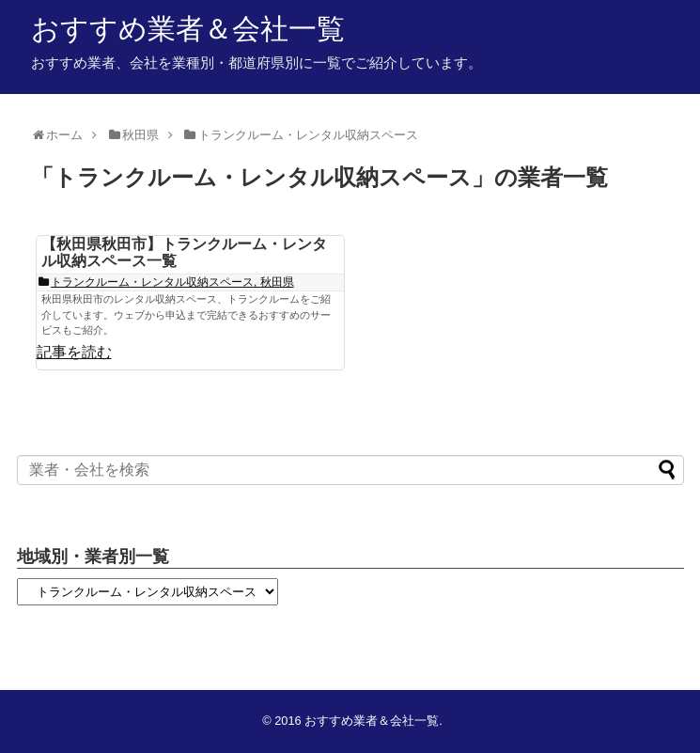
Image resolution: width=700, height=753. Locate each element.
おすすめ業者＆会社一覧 (188, 29)
